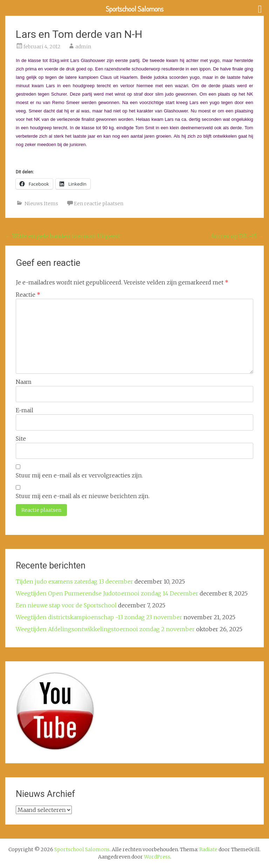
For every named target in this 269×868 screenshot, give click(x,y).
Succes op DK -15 (237, 236)
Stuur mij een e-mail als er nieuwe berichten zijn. (83, 496)
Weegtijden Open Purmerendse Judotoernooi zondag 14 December (107, 593)
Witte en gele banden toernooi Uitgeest (63, 236)
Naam (24, 382)
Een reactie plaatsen (99, 204)
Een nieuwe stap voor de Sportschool (66, 605)
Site (21, 439)
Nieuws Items (41, 204)
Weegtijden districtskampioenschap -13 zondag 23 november (99, 617)
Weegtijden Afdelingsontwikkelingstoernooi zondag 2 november (105, 629)
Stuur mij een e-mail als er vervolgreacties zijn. (79, 475)
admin (83, 47)
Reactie (28, 295)
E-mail (25, 410)
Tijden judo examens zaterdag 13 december (74, 581)
